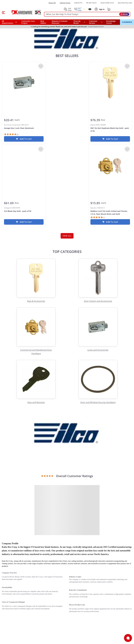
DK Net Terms (91, 3)
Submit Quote (65, 3)
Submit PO (78, 3)
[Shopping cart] (109, 9)
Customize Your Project (28, 22)
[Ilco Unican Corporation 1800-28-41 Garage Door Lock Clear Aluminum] (24, 83)
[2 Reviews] (11, 134)
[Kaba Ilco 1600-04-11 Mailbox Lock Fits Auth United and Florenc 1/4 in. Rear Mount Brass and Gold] (110, 166)
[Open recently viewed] (90, 9)
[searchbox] (87, 14)
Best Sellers (43, 22)
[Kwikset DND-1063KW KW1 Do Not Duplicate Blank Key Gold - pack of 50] (110, 83)
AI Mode (124, 14)
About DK (52, 3)
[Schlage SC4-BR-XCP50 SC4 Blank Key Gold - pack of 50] (24, 166)
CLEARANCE (127, 22)
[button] (3, 12)
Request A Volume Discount (60, 22)
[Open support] (128, 638)
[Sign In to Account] (102, 9)
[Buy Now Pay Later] (125, 3)
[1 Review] (98, 217)
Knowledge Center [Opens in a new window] (111, 22)
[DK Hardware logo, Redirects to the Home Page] (24, 12)
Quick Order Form (107, 3)
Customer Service (93, 22)
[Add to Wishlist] (41, 66)
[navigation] (96, 22)
